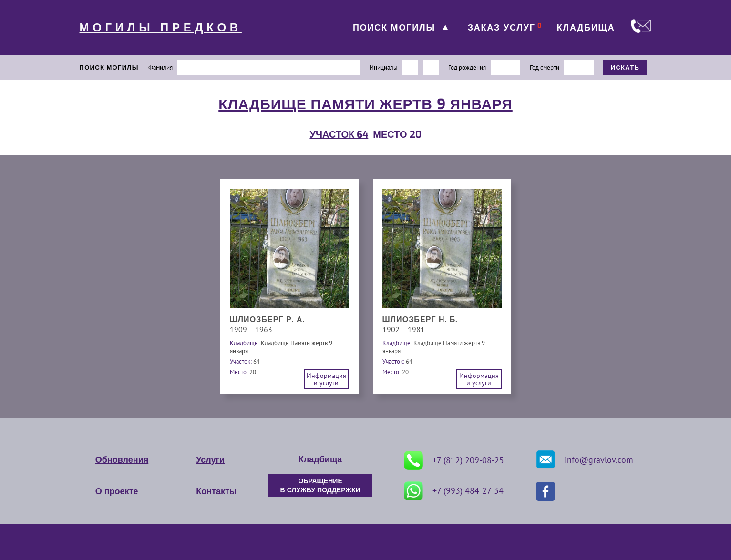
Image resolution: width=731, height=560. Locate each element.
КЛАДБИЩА (586, 28)
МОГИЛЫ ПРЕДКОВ (161, 28)
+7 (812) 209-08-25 (454, 460)
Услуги (210, 460)
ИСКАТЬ (625, 67)
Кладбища (320, 459)
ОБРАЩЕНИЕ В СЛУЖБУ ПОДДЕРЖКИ (320, 486)
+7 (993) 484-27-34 (454, 491)
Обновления (122, 460)
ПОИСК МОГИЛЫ (394, 28)
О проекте (117, 491)
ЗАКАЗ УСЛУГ (502, 28)
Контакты (216, 491)
